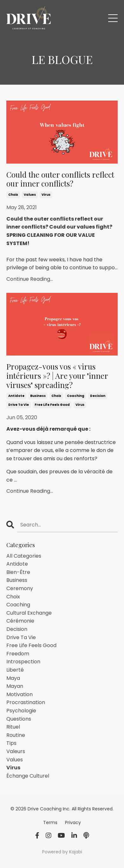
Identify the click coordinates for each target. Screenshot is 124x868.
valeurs (16, 751)
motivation (20, 694)
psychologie (21, 711)
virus (46, 195)
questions (19, 719)
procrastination (26, 702)
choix (13, 195)
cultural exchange (29, 613)
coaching (76, 396)
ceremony (20, 588)
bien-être (18, 572)
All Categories (24, 556)
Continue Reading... (30, 279)
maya (13, 678)
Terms (51, 822)
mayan (15, 686)
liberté (15, 670)
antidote (16, 396)
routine (16, 735)
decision (98, 396)
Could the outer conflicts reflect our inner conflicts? (60, 179)
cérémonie (20, 621)
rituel (13, 727)
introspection (23, 662)
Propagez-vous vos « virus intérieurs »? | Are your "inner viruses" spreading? (57, 376)
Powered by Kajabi (62, 852)
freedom (18, 654)
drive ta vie (19, 405)
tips (11, 743)
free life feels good (52, 405)
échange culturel (28, 776)
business (38, 396)
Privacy (73, 822)
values (30, 195)
